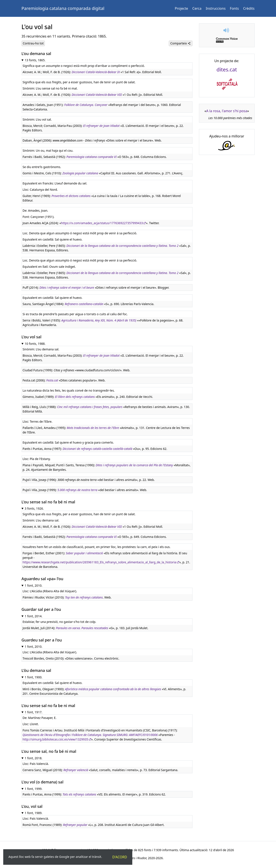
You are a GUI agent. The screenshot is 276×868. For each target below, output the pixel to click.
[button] (227, 30)
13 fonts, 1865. (35, 60)
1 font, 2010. (33, 585)
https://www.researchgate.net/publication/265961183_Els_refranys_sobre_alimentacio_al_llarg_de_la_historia (99, 562)
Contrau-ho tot (33, 43)
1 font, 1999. (33, 789)
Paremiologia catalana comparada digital (63, 8)
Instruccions (216, 8)
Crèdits (249, 8)
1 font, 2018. (33, 758)
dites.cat (227, 69)
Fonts (234, 8)
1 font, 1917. (33, 712)
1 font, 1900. (33, 677)
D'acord (120, 857)
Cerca (197, 8)
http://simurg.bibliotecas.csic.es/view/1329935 (55, 739)
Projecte (181, 8)
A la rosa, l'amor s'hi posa (227, 111)
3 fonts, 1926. (34, 508)
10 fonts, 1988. (35, 344)
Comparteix (180, 43)
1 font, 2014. (33, 616)
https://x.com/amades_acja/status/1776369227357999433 (102, 223)
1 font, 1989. (33, 813)
